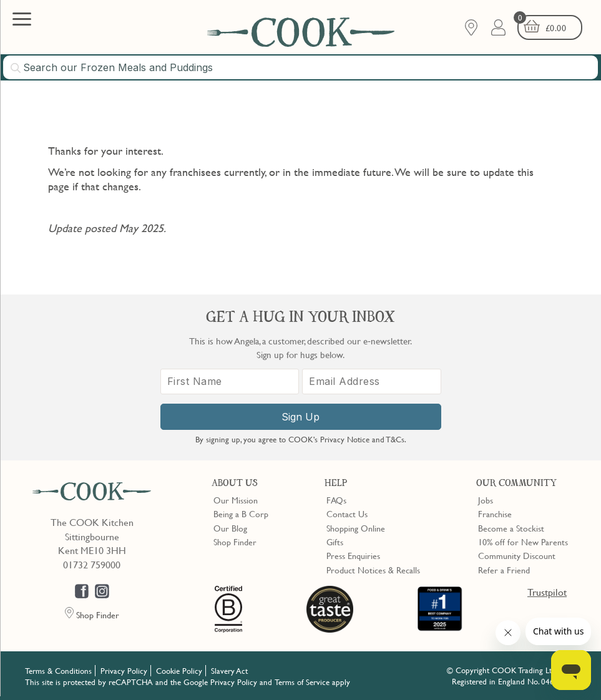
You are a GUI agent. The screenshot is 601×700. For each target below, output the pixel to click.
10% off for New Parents (523, 542)
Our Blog (230, 528)
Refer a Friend (504, 570)
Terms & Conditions (58, 671)
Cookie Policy (179, 671)
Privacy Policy (124, 671)
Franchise (495, 513)
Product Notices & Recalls (373, 570)
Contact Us (347, 513)
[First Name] (230, 382)
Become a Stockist (511, 528)
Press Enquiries (353, 555)
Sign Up (300, 417)
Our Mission (236, 500)
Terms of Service (302, 682)
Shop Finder (235, 542)
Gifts (335, 542)
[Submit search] (16, 68)
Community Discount (517, 555)
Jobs (486, 500)
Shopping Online (356, 528)
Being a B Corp (241, 513)
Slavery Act (229, 671)
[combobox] (300, 67)
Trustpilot (547, 592)
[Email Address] (372, 382)
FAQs (336, 500)
